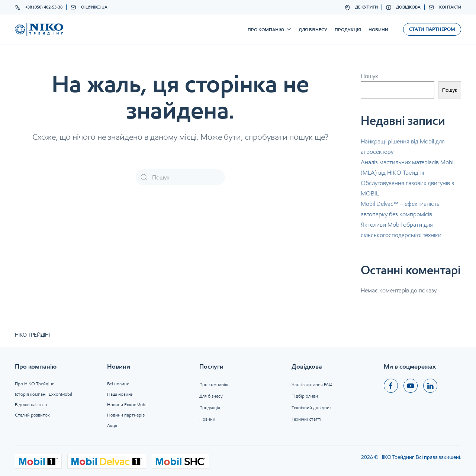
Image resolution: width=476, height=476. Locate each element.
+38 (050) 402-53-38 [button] (39, 7)
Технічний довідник (312, 407)
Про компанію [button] (269, 30)
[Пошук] (180, 177)
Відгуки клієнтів (31, 404)
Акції (112, 425)
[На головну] (39, 29)
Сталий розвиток (32, 415)
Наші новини (120, 394)
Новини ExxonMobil (127, 404)
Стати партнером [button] (432, 29)
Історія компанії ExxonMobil (44, 394)
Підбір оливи (305, 396)
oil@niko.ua (89, 7)
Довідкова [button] (403, 7)
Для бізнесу (313, 30)
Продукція (348, 30)
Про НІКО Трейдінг (34, 384)
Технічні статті (306, 419)
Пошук (369, 76)
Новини (378, 30)
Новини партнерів (126, 415)
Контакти (445, 7)
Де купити (361, 7)
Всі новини (118, 384)
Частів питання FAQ (312, 384)
